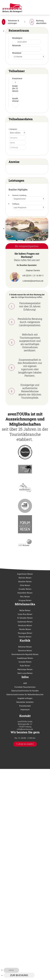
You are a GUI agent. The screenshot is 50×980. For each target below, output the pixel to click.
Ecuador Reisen (25, 589)
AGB (25, 683)
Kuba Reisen (25, 666)
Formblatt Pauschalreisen (25, 687)
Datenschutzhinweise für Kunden (25, 691)
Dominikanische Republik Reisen (25, 654)
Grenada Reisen (25, 662)
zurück (11, 970)
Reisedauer (17, 53)
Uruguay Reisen (25, 600)
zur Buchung (19, 975)
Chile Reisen (25, 585)
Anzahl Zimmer (16, 100)
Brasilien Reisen (25, 581)
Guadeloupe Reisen (25, 658)
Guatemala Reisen (25, 622)
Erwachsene (17, 78)
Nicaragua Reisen (25, 633)
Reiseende (16, 45)
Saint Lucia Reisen (25, 673)
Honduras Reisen (25, 625)
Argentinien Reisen (25, 574)
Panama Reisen (25, 637)
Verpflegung (16, 204)
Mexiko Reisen (25, 629)
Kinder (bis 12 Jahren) (15, 88)
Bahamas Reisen (25, 647)
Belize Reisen (25, 610)
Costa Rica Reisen (25, 614)
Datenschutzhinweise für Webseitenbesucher (25, 694)
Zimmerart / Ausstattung (19, 195)
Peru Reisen (25, 597)
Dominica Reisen (25, 650)
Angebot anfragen (25, 698)
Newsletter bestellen (25, 702)
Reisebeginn (17, 38)
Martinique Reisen (25, 669)
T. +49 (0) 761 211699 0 (25, 744)
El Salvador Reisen (25, 618)
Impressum (25, 709)
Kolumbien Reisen (25, 593)
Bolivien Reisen (25, 578)
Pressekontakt (25, 706)
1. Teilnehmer (13, 129)
